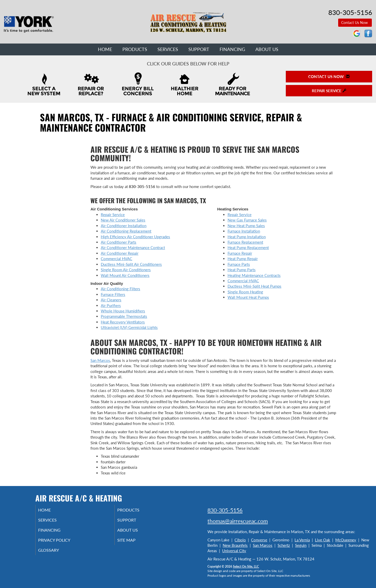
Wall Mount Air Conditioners (125, 275)
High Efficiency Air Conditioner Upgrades (135, 237)
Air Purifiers (111, 305)
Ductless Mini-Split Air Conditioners (131, 264)
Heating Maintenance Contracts (254, 275)
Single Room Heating (245, 292)
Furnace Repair (240, 253)
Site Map (133, 543)
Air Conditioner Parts (119, 242)
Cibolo (240, 540)
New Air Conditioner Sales (123, 220)
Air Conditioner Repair (120, 253)
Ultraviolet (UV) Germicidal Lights (129, 327)
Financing (232, 49)
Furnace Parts (239, 264)
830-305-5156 (225, 510)
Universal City (234, 551)
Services (168, 49)
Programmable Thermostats (124, 316)
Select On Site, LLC (246, 566)
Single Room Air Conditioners (126, 270)
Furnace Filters (113, 294)
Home (105, 49)
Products (135, 49)
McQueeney (346, 540)
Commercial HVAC (116, 259)
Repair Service (113, 215)
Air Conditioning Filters (120, 289)
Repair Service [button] (329, 91)
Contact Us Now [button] (355, 23)
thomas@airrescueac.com (238, 521)
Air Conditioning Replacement (126, 231)
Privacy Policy (61, 543)
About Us (267, 49)
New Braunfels (235, 545)
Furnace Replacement (245, 242)
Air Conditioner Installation (124, 226)
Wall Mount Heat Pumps (248, 297)
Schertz (284, 545)
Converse (259, 540)
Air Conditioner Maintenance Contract (133, 248)
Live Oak (323, 540)
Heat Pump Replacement (248, 248)
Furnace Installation (244, 231)
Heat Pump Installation (247, 237)
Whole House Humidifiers (123, 311)
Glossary (55, 553)
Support (199, 49)
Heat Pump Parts (242, 270)
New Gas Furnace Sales (247, 220)
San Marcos (100, 360)
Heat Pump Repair (243, 259)
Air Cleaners (111, 300)
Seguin (301, 545)
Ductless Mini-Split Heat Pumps (254, 286)
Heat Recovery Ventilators (123, 322)
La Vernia (302, 540)
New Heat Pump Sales (246, 226)
